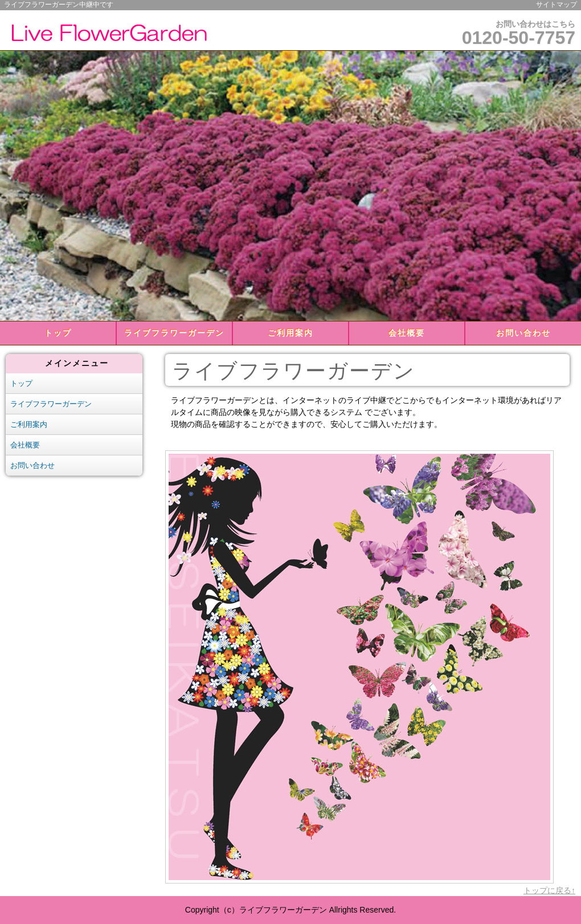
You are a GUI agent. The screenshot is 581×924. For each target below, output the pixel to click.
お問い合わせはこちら (519, 34)
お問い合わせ (523, 333)
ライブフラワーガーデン (174, 333)
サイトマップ (557, 5)
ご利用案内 (290, 333)
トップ (58, 333)
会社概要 (407, 333)
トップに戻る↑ (549, 890)
